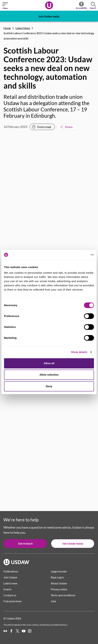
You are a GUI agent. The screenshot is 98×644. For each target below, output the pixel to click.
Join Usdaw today (49, 16)
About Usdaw (59, 583)
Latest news (10, 583)
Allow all (49, 363)
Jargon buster (59, 571)
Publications (11, 571)
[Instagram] (30, 631)
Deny (49, 386)
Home (7, 28)
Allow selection (49, 375)
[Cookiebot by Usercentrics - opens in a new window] (79, 255)
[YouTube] (24, 631)
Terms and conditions (63, 595)
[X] (17, 631)
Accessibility (81, 5)
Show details (79, 352)
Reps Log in (57, 577)
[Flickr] (5, 631)
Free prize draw (12, 601)
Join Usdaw (10, 577)
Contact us (10, 595)
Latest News (23, 28)
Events (8, 589)
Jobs (53, 601)
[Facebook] (11, 631)
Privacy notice (59, 589)
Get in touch (25, 543)
